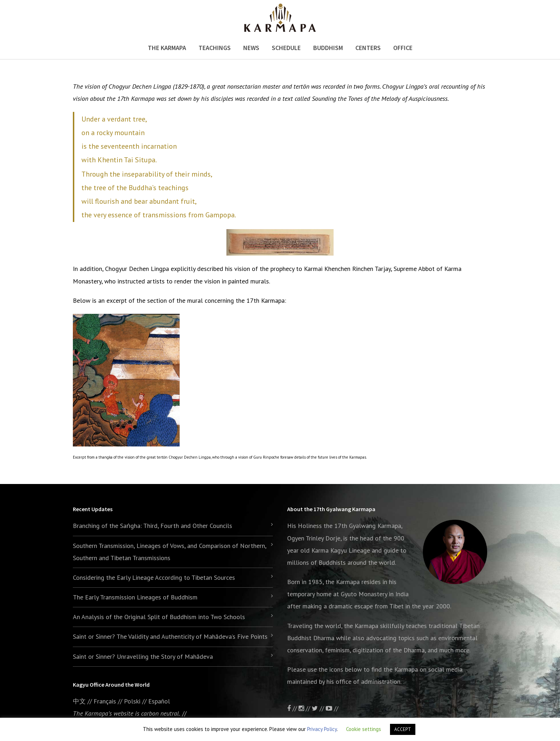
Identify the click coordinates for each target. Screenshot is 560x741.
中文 (79, 701)
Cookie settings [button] (364, 729)
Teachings (215, 48)
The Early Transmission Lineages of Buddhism (135, 597)
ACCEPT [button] (403, 729)
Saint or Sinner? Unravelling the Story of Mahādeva (143, 656)
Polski (132, 701)
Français (105, 701)
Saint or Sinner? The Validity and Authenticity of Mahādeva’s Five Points (170, 636)
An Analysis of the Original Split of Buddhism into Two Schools (159, 617)
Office (403, 48)
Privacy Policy (322, 729)
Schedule (286, 48)
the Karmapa (342, 582)
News (251, 48)
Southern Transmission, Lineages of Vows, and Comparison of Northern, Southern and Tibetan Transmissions (169, 552)
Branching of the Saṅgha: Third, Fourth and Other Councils (152, 526)
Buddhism (328, 48)
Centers (368, 48)
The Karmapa (167, 48)
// (319, 708)
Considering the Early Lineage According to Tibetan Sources (154, 577)
